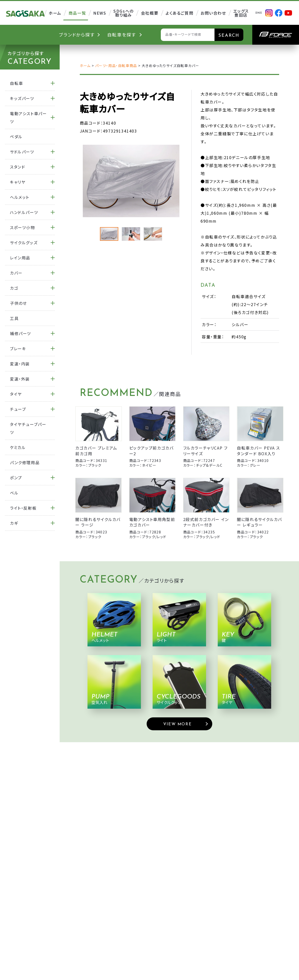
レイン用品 (20, 258)
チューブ (18, 409)
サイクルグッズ (24, 243)
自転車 (17, 83)
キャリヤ (18, 182)
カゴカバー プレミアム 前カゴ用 (96, 451)
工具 (14, 318)
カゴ (14, 288)
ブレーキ (18, 349)
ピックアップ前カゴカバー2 (151, 451)
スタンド (18, 167)
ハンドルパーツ (24, 212)
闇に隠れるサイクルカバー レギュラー (259, 522)
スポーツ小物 (22, 227)
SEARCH (229, 36)
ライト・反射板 (23, 508)
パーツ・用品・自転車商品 (116, 66)
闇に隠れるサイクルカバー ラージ (98, 522)
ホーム (85, 66)
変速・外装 (20, 379)
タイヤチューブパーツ (28, 428)
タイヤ (16, 394)
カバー (16, 273)
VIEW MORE (177, 724)
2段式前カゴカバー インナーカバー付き (206, 522)
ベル (14, 493)
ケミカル (18, 447)
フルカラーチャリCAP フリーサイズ (205, 451)
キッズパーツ (22, 98)
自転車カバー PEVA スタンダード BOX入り (258, 451)
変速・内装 (20, 364)
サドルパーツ (22, 152)
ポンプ (16, 478)
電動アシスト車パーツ (28, 117)
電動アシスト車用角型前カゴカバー (152, 522)
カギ (14, 523)
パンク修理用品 (25, 462)
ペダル (16, 137)
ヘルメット (20, 197)
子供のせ (18, 303)
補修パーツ (21, 333)
